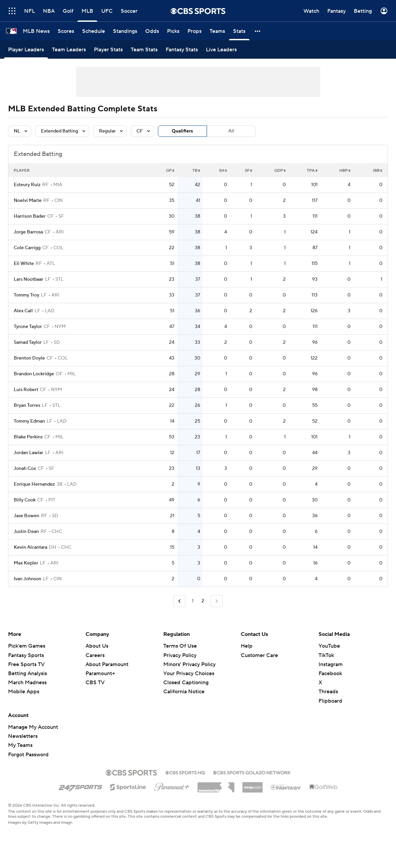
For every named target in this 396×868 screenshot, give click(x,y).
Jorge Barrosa (28, 232)
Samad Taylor (28, 342)
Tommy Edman (29, 421)
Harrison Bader (30, 216)
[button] (258, 31)
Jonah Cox (25, 469)
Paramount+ (100, 673)
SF (248, 171)
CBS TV (95, 683)
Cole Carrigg (27, 248)
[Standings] (125, 31)
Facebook (330, 673)
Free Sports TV (26, 664)
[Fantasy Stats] (182, 49)
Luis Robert (26, 390)
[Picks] (173, 31)
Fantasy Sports (26, 655)
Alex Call (23, 311)
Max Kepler (26, 563)
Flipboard (330, 701)
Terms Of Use (180, 646)
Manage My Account (33, 727)
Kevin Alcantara (31, 547)
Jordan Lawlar (29, 453)
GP (170, 171)
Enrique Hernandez (34, 484)
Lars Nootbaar (29, 279)
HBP (345, 171)
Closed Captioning (186, 683)
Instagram (331, 664)
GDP (280, 171)
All (231, 131)
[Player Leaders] (26, 49)
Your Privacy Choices (189, 673)
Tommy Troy (26, 295)
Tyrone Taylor (28, 327)
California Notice (184, 692)
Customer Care (259, 655)
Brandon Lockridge (34, 374)
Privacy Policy (180, 655)
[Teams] (217, 31)
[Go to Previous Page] (179, 601)
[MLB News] (36, 31)
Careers (95, 655)
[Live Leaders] (221, 49)
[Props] (194, 31)
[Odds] (152, 31)
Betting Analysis (27, 673)
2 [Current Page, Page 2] (203, 601)
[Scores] (66, 31)
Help (247, 646)
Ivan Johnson (27, 579)
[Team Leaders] (69, 49)
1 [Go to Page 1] (193, 601)
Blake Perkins (28, 437)
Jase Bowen (26, 516)
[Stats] (239, 31)
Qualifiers (182, 131)
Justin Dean (26, 532)
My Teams (20, 745)
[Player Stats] (108, 49)
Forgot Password (28, 755)
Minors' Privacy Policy (189, 664)
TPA (312, 171)
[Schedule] (94, 31)
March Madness (27, 683)
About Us (97, 646)
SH (223, 171)
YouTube (329, 646)
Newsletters (23, 736)
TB (196, 171)
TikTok (326, 655)
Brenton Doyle (29, 358)
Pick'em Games (27, 646)
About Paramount (107, 664)
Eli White (24, 264)
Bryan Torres (27, 405)
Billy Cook (25, 500)
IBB (378, 171)
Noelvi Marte (28, 201)
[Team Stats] (144, 49)
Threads (328, 692)
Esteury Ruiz (27, 185)
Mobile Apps (24, 692)
